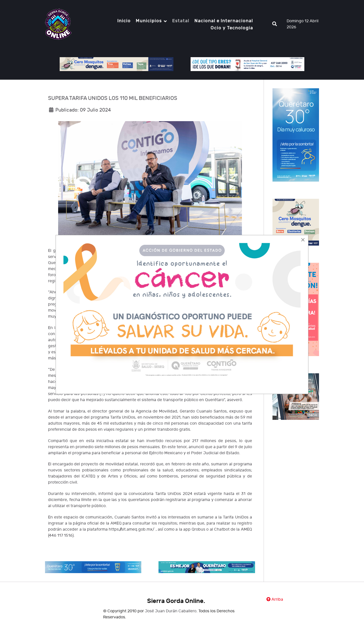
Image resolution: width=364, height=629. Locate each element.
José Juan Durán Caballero (171, 611)
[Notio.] (58, 24)
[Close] (303, 240)
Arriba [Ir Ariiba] (275, 600)
